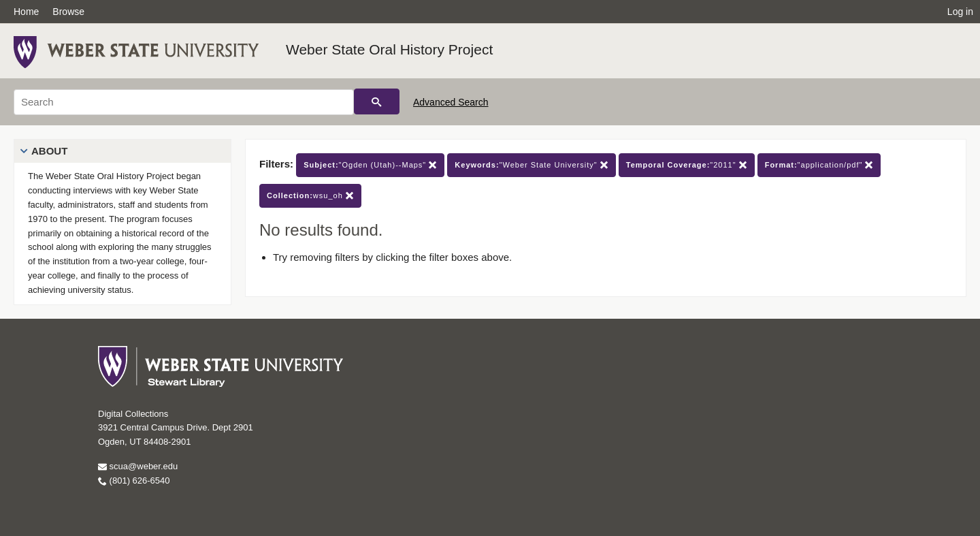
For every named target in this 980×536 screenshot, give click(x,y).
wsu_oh (310, 196)
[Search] (184, 102)
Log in (960, 12)
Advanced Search (451, 102)
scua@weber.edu (138, 466)
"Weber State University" (531, 165)
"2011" (687, 165)
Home (26, 12)
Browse (68, 12)
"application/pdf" (819, 165)
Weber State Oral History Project (389, 49)
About (49, 151)
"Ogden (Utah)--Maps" (370, 165)
